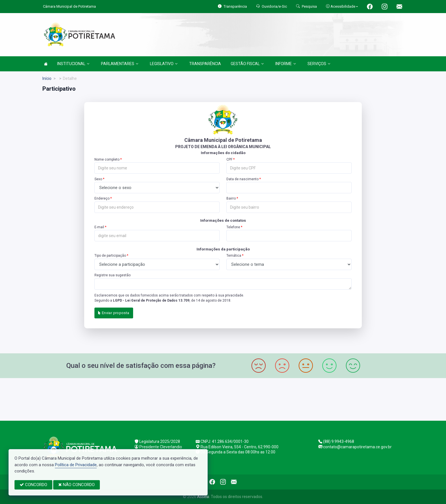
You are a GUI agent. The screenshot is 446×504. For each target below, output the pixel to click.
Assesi (203, 497)
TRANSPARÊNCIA (205, 64)
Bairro (231, 198)
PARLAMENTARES (120, 64)
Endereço (102, 198)
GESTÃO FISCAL (247, 64)
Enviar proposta (114, 313)
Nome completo (107, 159)
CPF (229, 159)
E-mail (99, 227)
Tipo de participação (110, 256)
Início (47, 78)
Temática (234, 256)
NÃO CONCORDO (77, 485)
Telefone (233, 227)
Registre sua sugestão (112, 275)
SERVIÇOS (319, 64)
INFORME (286, 64)
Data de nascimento (242, 179)
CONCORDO (33, 485)
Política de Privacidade (76, 465)
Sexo (98, 179)
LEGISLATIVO (164, 64)
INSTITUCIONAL (73, 64)
